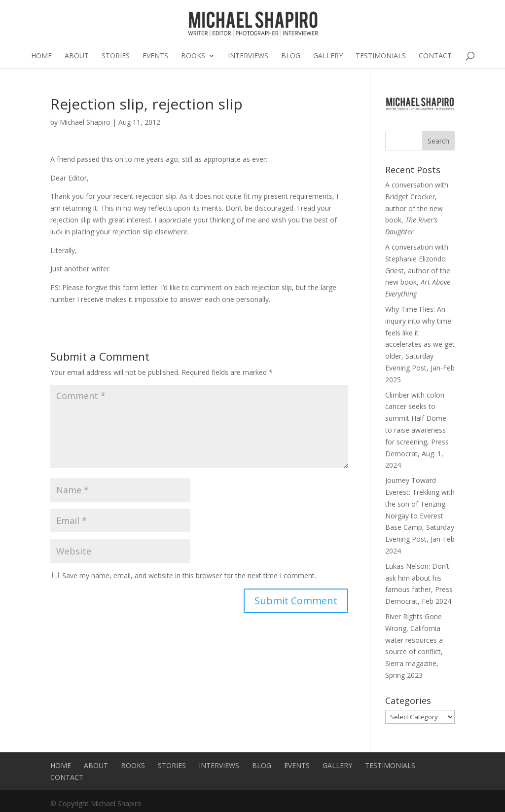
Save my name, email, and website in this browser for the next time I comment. (189, 575)
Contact (435, 56)
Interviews (248, 56)
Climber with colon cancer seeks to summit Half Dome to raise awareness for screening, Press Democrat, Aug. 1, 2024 (417, 430)
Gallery (328, 56)
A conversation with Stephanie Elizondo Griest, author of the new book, (418, 270)
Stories (116, 56)
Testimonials (381, 56)
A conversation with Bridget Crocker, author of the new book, (417, 208)
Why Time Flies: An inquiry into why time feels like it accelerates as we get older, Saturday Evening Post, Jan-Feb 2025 (420, 344)
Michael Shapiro (85, 122)
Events (155, 56)
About (77, 56)
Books (193, 56)
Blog (291, 56)
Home (41, 56)
